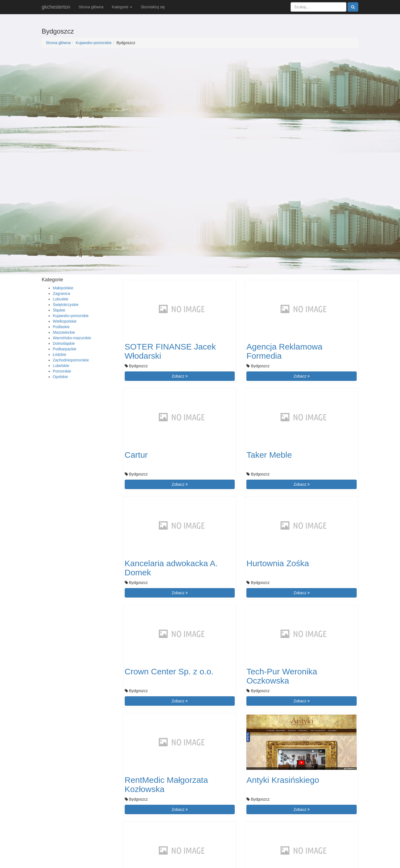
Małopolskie (63, 288)
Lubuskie (61, 299)
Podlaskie (61, 327)
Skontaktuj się (153, 7)
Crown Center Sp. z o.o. (169, 671)
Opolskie (60, 377)
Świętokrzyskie (66, 305)
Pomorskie (62, 371)
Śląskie (59, 310)
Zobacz (180, 376)
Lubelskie (61, 366)
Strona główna (91, 7)
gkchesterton (56, 7)
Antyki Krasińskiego (283, 780)
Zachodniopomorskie (71, 360)
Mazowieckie (64, 332)
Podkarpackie (65, 349)
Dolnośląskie (64, 343)
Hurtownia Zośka (278, 563)
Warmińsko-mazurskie (72, 338)
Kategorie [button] (122, 7)
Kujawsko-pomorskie (93, 43)
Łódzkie (59, 355)
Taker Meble (269, 455)
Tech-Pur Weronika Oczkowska (282, 676)
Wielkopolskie (65, 321)
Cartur (136, 455)
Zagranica (61, 293)
